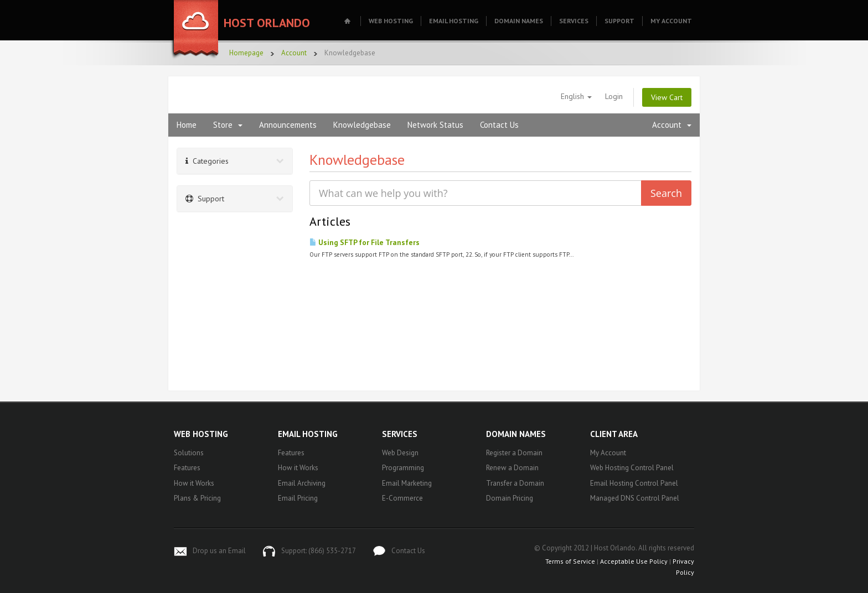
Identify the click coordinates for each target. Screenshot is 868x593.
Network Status (435, 125)
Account (294, 53)
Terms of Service (570, 561)
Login (614, 96)
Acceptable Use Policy (634, 561)
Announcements (288, 125)
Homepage (246, 53)
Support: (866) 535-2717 (319, 551)
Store (228, 125)
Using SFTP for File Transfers (365, 242)
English (576, 96)
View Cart (667, 97)
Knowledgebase (362, 125)
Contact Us (499, 125)
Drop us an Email (219, 551)
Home (187, 125)
